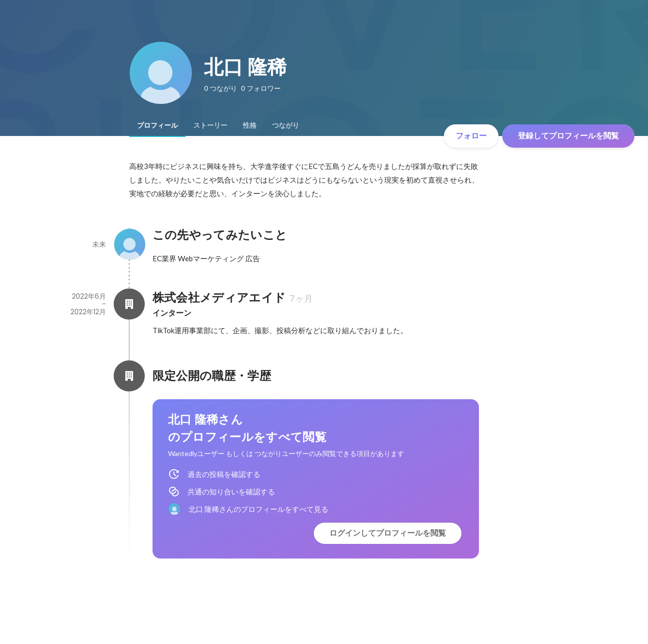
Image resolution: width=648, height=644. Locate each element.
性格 (250, 125)
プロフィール (157, 125)
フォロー (471, 136)
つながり (286, 125)
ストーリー (210, 125)
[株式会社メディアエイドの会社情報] (129, 304)
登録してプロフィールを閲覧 (568, 136)
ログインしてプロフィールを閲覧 (388, 533)
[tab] (157, 125)
